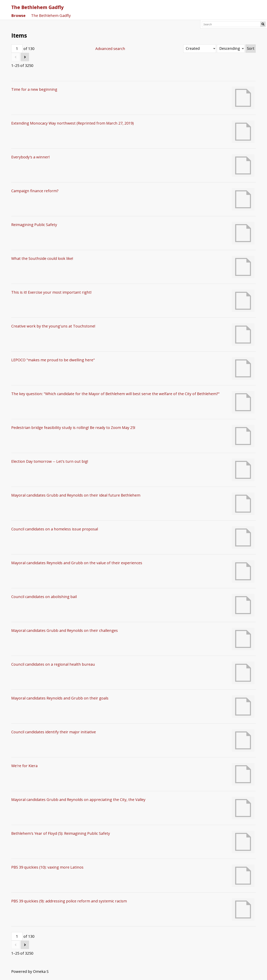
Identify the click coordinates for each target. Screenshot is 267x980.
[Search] (231, 24)
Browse (18, 16)
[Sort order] (231, 49)
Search (263, 24)
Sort (251, 48)
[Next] (25, 57)
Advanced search (110, 49)
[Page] (17, 49)
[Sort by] (200, 49)
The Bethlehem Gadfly (37, 7)
